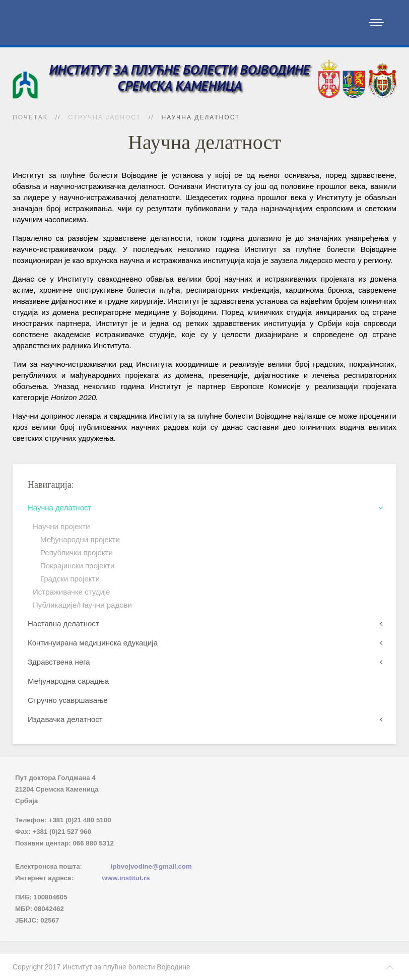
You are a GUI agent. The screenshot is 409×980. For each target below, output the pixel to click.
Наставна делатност (63, 624)
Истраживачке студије (71, 592)
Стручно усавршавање (68, 700)
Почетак (30, 117)
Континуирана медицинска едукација (93, 643)
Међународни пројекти (80, 539)
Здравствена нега (59, 662)
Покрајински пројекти (77, 566)
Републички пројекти (77, 552)
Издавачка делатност (65, 719)
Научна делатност (59, 508)
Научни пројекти (61, 526)
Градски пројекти (70, 579)
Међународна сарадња (68, 681)
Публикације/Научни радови (82, 605)
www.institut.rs (126, 878)
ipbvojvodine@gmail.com (151, 866)
